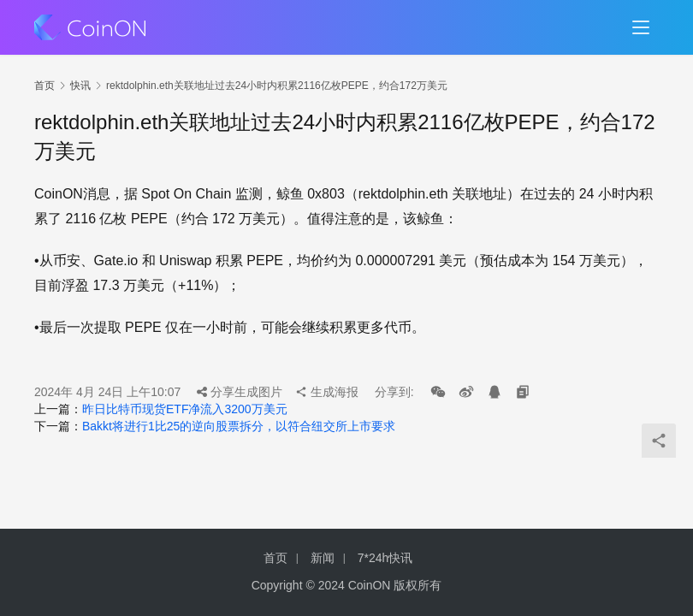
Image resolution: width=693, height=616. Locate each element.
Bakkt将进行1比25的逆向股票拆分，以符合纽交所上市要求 (239, 426)
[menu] (641, 27)
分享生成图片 (240, 392)
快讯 (80, 86)
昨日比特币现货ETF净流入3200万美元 (185, 409)
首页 (44, 86)
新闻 (323, 558)
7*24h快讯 (385, 558)
